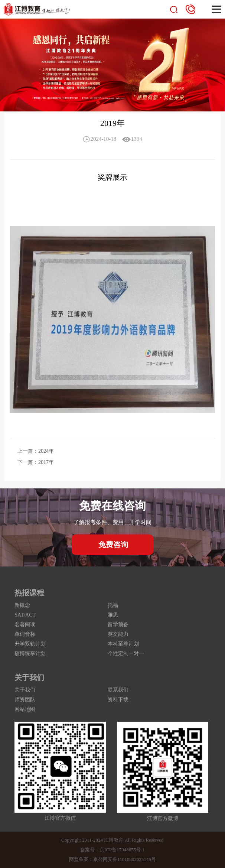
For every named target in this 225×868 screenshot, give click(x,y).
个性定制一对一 (126, 654)
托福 (113, 605)
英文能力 (118, 634)
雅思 (113, 615)
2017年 (46, 462)
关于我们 (29, 677)
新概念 (22, 605)
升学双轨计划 (30, 644)
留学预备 (118, 625)
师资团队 (25, 700)
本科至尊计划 (123, 644)
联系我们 (118, 690)
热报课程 (29, 593)
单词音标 (25, 634)
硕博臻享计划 (30, 654)
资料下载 (118, 700)
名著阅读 (25, 625)
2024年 (46, 451)
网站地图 (25, 709)
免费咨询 (113, 544)
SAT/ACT (25, 615)
